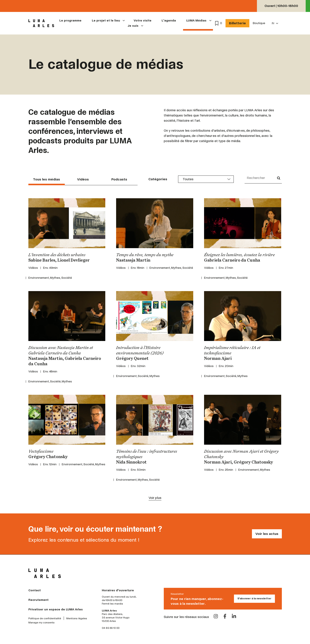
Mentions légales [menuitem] (77, 619)
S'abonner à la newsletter (254, 599)
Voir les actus (267, 534)
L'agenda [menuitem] (169, 20)
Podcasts (119, 179)
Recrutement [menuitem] (38, 600)
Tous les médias (46, 179)
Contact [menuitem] (35, 590)
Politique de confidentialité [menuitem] (45, 619)
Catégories (158, 179)
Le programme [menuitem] (70, 20)
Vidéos (83, 179)
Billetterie (237, 23)
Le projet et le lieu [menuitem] (106, 20)
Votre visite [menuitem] (143, 20)
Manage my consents (41, 623)
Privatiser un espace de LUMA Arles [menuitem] (56, 609)
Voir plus (155, 498)
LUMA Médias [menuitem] (196, 20)
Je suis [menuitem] (133, 26)
